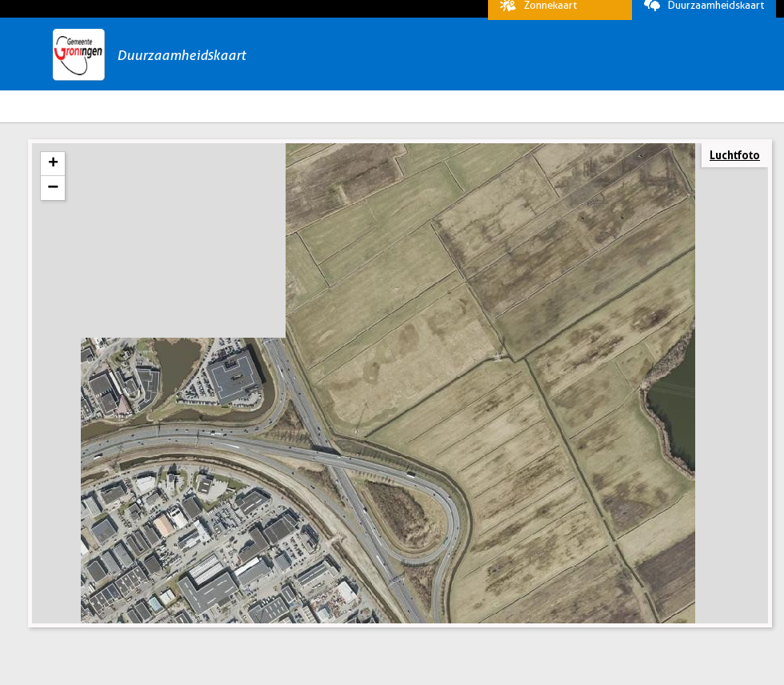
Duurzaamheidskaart (700, 15)
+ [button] (53, 190)
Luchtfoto (735, 180)
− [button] (53, 214)
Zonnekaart (534, 15)
